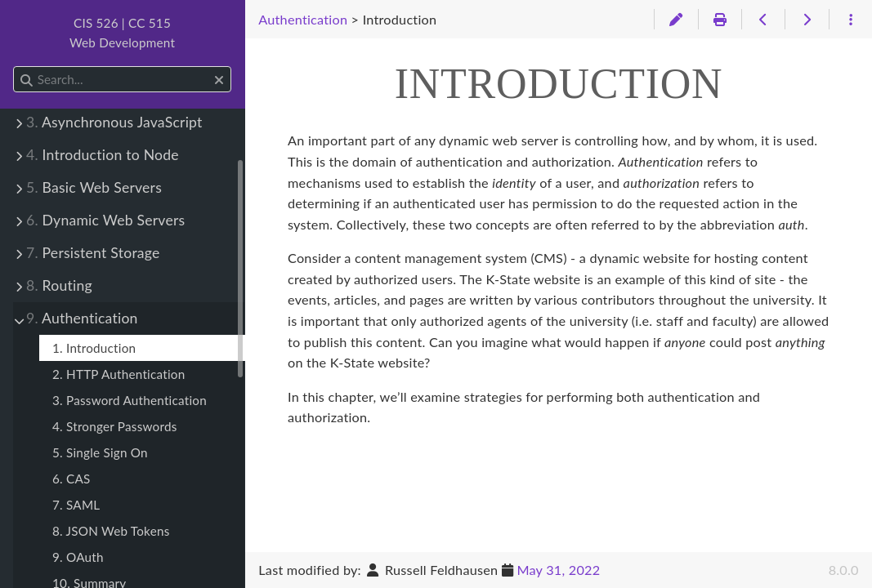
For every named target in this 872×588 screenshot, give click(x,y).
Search (14, 67)
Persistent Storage (93, 253)
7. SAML (76, 505)
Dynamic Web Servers (105, 220)
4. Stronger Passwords (115, 426)
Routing (59, 285)
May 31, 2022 (558, 570)
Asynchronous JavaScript (114, 122)
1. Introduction (94, 348)
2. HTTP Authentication (119, 374)
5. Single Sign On (100, 452)
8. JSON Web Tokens (111, 531)
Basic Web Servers (94, 187)
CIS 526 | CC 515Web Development (122, 33)
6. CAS (72, 479)
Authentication (82, 318)
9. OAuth (78, 557)
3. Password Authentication (130, 400)
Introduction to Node (103, 155)
